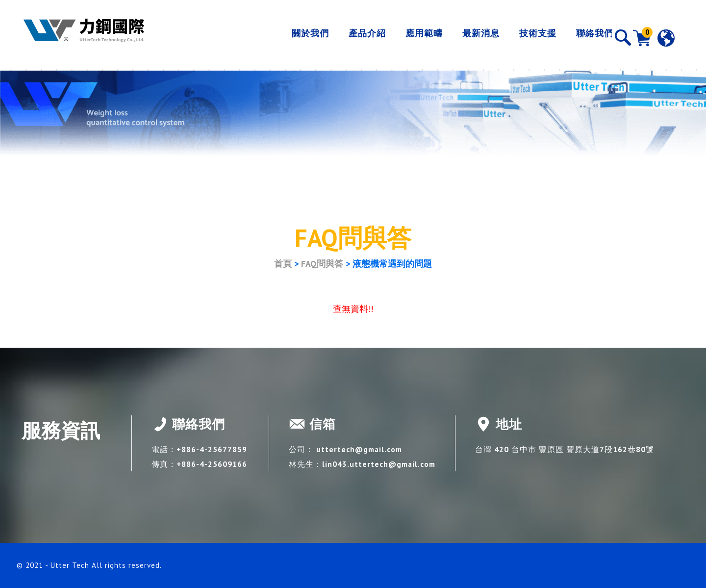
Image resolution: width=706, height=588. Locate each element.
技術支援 (516, 38)
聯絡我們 (573, 38)
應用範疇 (403, 38)
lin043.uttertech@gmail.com (380, 464)
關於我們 (289, 38)
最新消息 (459, 38)
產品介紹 (346, 38)
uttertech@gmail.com (361, 449)
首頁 (283, 264)
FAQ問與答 (322, 264)
